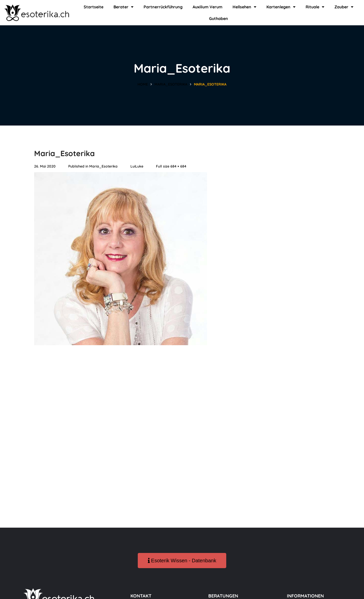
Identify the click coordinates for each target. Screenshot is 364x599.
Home (143, 84)
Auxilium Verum (208, 7)
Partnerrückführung (163, 7)
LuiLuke (137, 166)
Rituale (315, 7)
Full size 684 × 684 (171, 166)
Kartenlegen (281, 7)
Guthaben (219, 18)
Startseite (94, 7)
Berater (123, 7)
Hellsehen (244, 7)
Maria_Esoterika (171, 84)
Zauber (344, 7)
